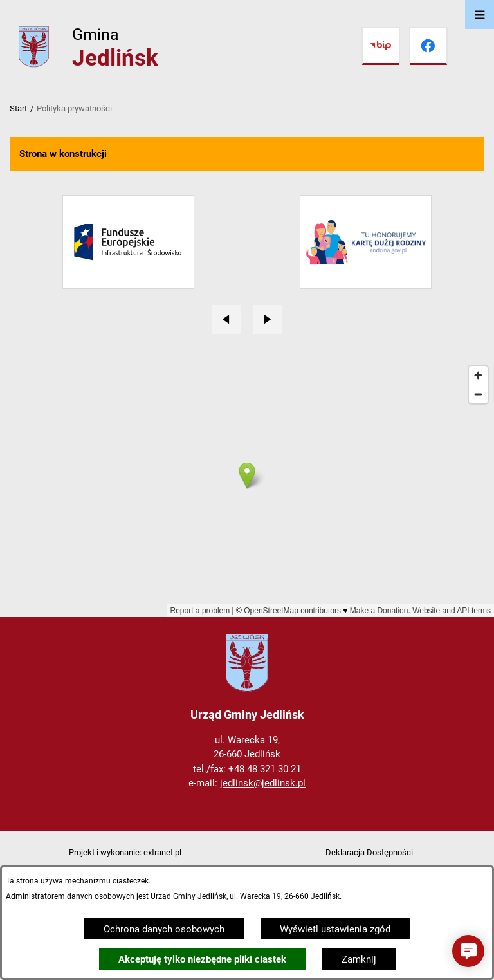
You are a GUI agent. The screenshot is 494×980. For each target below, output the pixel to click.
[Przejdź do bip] (381, 46)
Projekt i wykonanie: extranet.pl (125, 852)
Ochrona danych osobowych (164, 929)
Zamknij (359, 959)
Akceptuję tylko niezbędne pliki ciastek (202, 959)
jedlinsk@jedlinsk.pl (263, 783)
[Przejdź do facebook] (428, 46)
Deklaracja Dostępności (369, 852)
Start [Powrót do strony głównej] (18, 108)
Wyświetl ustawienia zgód (335, 929)
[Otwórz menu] (480, 14)
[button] (468, 951)
